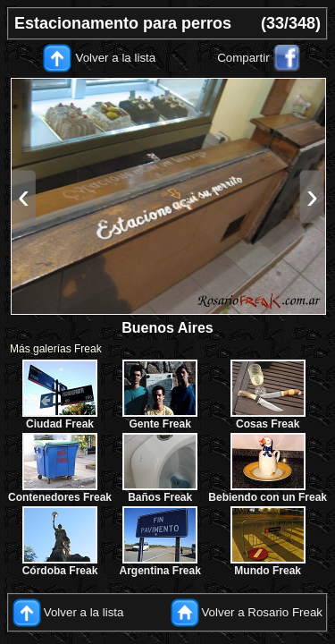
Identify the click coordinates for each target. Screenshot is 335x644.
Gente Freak (159, 424)
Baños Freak (160, 497)
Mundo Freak (268, 571)
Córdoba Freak (60, 571)
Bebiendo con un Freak (268, 497)
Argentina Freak (160, 571)
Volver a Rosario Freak (262, 612)
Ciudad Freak (60, 424)
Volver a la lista (116, 58)
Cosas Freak (268, 424)
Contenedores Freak (60, 497)
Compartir (243, 58)
